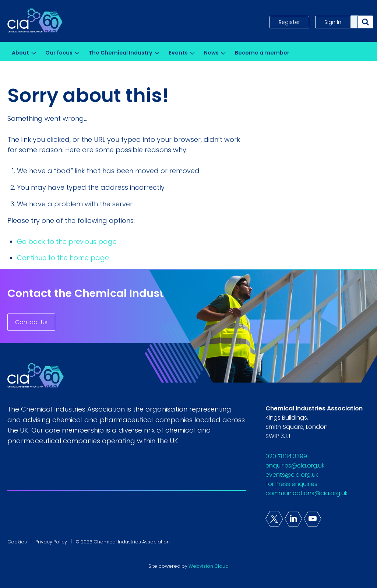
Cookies (17, 542)
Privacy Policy (51, 542)
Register (289, 22)
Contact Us (31, 322)
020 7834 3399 (286, 456)
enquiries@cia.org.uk (295, 465)
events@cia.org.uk (292, 475)
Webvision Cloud (209, 566)
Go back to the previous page (67, 241)
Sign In (333, 22)
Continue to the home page (63, 258)
